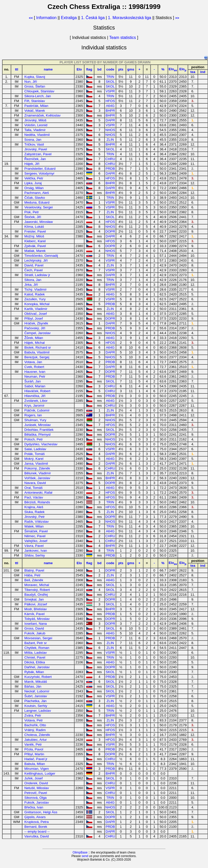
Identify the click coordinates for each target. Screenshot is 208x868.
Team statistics (123, 38)
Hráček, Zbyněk (36, 323)
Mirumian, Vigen (37, 769)
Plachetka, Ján (35, 701)
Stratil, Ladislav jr (37, 275)
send (85, 856)
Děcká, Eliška (35, 662)
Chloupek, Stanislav (39, 91)
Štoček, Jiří (33, 217)
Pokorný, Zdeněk (37, 468)
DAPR (110, 120)
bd (99, 69)
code (110, 69)
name (48, 69)
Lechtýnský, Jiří (36, 260)
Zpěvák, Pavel (35, 246)
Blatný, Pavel (34, 570)
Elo (79, 69)
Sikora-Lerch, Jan (38, 96)
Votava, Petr (34, 720)
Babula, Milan (35, 764)
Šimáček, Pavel (36, 531)
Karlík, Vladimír (36, 309)
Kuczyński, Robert (38, 677)
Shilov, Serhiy (35, 555)
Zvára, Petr (33, 715)
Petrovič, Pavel (36, 793)
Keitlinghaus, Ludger (40, 773)
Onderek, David (36, 783)
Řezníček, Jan (35, 159)
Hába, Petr (33, 575)
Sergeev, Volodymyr (39, 173)
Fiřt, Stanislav (35, 101)
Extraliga (69, 18)
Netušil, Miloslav (37, 788)
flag (89, 69)
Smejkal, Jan (34, 599)
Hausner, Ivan (35, 372)
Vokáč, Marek (35, 111)
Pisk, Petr (32, 212)
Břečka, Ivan (34, 807)
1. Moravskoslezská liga (130, 18)
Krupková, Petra (37, 822)
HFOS (110, 101)
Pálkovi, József (36, 604)
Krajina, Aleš (34, 507)
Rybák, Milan (34, 672)
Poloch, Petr (34, 439)
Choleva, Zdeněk (37, 735)
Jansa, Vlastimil (36, 464)
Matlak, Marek (35, 251)
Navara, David (35, 483)
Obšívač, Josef (36, 314)
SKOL (110, 82)
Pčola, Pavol (34, 749)
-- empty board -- (37, 831)
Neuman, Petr (35, 376)
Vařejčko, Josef (36, 541)
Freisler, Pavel (35, 231)
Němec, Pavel (35, 536)
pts (121, 69)
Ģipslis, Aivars (35, 817)
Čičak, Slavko (35, 198)
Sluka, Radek (34, 512)
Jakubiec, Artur (36, 740)
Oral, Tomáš (34, 488)
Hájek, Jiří (32, 164)
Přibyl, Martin (34, 754)
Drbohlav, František (39, 430)
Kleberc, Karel (35, 241)
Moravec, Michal (37, 585)
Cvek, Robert (34, 367)
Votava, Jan (33, 362)
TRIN (110, 77)
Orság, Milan (34, 188)
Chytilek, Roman (37, 648)
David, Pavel (34, 265)
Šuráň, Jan (33, 381)
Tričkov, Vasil (34, 144)
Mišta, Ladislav (36, 653)
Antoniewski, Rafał (38, 493)
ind (203, 72)
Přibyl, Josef (34, 318)
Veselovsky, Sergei (39, 207)
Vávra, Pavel (34, 546)
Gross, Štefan (35, 86)
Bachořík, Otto (35, 725)
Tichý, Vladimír (36, 289)
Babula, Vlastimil (37, 352)
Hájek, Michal (35, 343)
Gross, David (34, 628)
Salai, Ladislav (35, 449)
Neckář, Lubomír (37, 691)
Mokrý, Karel (34, 459)
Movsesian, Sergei (38, 638)
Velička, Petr (34, 178)
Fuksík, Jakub (35, 633)
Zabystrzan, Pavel (38, 154)
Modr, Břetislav (36, 609)
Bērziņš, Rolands (37, 502)
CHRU (110, 159)
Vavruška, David (37, 836)
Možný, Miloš (34, 236)
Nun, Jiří (31, 82)
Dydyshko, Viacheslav (41, 444)
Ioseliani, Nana (36, 624)
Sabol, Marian (35, 386)
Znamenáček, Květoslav (42, 115)
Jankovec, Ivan (36, 551)
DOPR (110, 231)
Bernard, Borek (36, 827)
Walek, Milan (34, 526)
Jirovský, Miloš (35, 120)
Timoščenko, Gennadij (41, 256)
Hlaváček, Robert (37, 391)
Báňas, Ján (33, 686)
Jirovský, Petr (35, 517)
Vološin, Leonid (36, 125)
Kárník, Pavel (34, 614)
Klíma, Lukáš (34, 227)
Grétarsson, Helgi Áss (41, 812)
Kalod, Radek (35, 294)
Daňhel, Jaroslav (37, 667)
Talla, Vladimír (35, 130)
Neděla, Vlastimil (37, 135)
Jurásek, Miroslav (38, 425)
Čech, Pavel (34, 270)
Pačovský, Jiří (35, 328)
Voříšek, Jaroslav (37, 478)
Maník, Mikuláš (36, 682)
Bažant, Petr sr (36, 643)
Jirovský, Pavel (36, 149)
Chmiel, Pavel (35, 657)
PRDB (110, 169)
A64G (110, 106)
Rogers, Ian (33, 415)
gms (131, 69)
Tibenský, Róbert (37, 590)
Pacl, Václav (34, 497)
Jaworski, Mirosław (39, 222)
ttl (17, 69)
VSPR (110, 91)
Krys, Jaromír (34, 405)
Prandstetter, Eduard (40, 169)
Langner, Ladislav (38, 711)
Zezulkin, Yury (35, 299)
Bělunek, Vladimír (38, 473)
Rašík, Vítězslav (37, 522)
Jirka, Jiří (31, 285)
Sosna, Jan (33, 140)
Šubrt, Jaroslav (36, 696)
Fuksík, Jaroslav (37, 802)
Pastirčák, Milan (36, 106)
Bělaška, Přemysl (38, 435)
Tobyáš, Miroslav (37, 619)
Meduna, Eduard (37, 202)
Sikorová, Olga (35, 798)
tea (193, 72)
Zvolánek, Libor (36, 401)
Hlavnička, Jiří (35, 396)
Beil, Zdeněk (34, 580)
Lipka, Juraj (33, 183)
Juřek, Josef (34, 778)
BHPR (110, 111)
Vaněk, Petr (33, 744)
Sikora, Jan (33, 280)
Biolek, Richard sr (38, 347)
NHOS (110, 130)
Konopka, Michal (37, 304)
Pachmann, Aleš (37, 193)
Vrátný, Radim (35, 730)
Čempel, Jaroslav (38, 333)
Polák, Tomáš (35, 454)
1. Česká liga (93, 18)
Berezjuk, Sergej (37, 357)
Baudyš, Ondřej (36, 595)
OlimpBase (80, 852)
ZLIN (110, 140)
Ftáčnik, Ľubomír (37, 410)
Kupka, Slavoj (35, 77)
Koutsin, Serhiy (36, 706)
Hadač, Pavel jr (36, 759)
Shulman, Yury (35, 420)
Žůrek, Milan (34, 338)
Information (46, 18)
